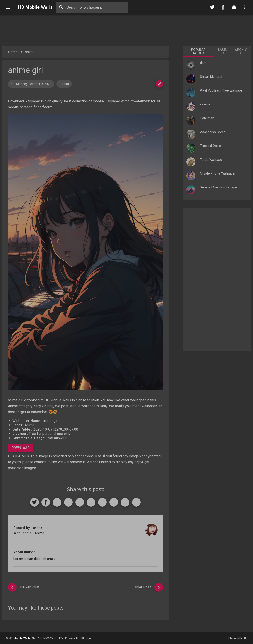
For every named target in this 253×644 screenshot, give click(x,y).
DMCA (35, 638)
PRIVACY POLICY (53, 638)
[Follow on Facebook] (223, 7)
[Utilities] (245, 7)
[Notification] (234, 7)
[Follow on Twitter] (212, 7)
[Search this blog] (92, 7)
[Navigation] (8, 7)
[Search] (61, 7)
